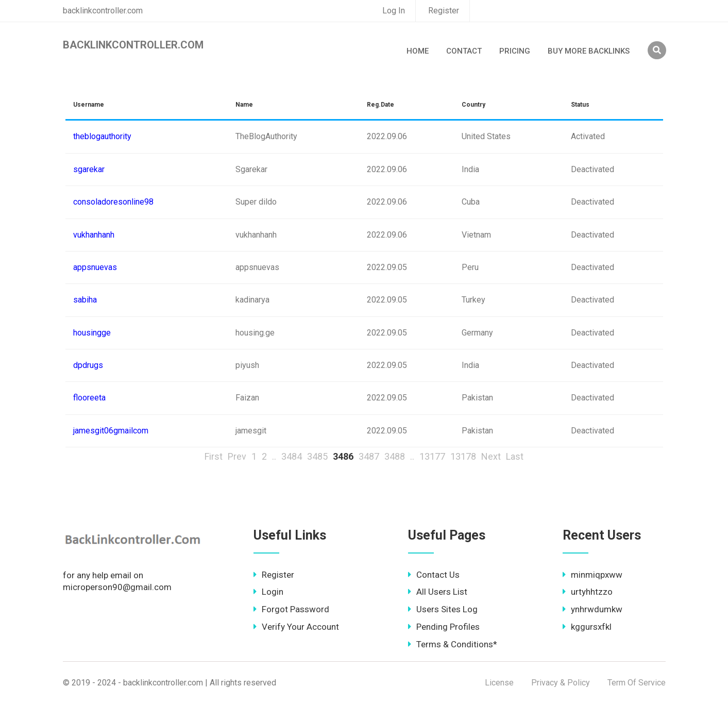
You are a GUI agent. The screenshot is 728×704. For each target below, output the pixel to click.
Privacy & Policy (561, 683)
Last (515, 456)
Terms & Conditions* (453, 644)
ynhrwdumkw (592, 609)
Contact (464, 51)
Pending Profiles (444, 627)
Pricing (515, 51)
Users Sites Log (443, 609)
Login (268, 592)
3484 (292, 456)
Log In (394, 11)
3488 (395, 456)
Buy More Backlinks (589, 51)
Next (491, 456)
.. (274, 456)
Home (418, 51)
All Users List (438, 592)
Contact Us (434, 575)
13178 (463, 456)
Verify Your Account (296, 627)
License (499, 683)
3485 (317, 456)
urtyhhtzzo (588, 592)
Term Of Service (637, 683)
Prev (237, 456)
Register (444, 11)
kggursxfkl (587, 627)
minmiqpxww (592, 575)
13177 (432, 456)
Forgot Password (291, 609)
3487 (369, 456)
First (214, 456)
